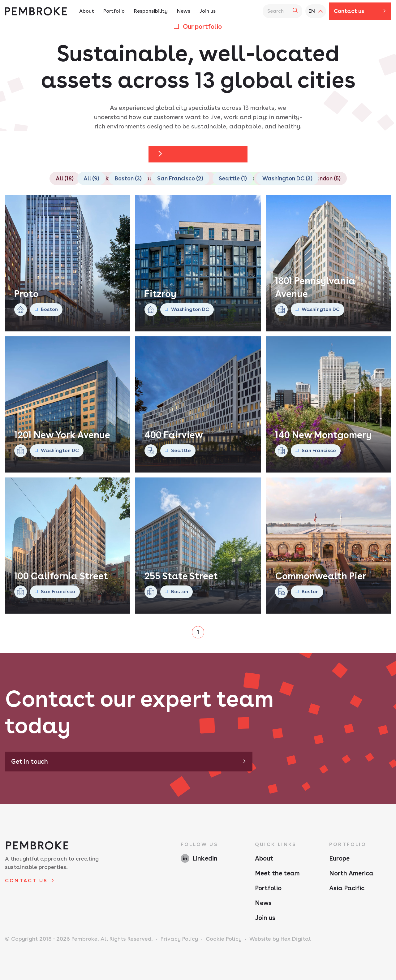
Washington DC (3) (287, 178)
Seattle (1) (233, 178)
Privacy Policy (179, 939)
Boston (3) (128, 178)
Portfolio (268, 888)
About (264, 858)
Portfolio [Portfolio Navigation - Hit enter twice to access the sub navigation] (114, 11)
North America (351, 873)
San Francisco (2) (180, 178)
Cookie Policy (224, 939)
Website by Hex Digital (280, 939)
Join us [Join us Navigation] (208, 11)
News (263, 903)
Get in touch (30, 762)
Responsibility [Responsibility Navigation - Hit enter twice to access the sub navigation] (151, 11)
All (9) (91, 178)
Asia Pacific (347, 888)
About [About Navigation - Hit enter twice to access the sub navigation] (87, 11)
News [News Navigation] (184, 11)
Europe (339, 858)
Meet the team (277, 873)
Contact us (349, 11)
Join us (265, 918)
